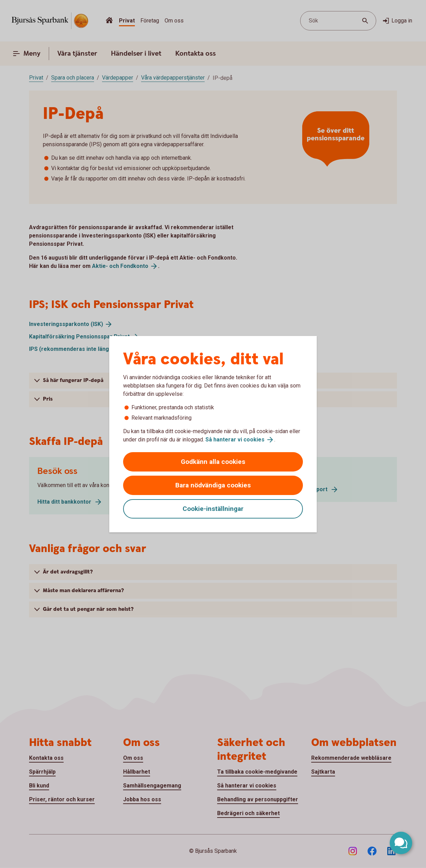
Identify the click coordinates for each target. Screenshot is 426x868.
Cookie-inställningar (213, 509)
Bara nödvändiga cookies (213, 485)
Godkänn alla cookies (213, 462)
